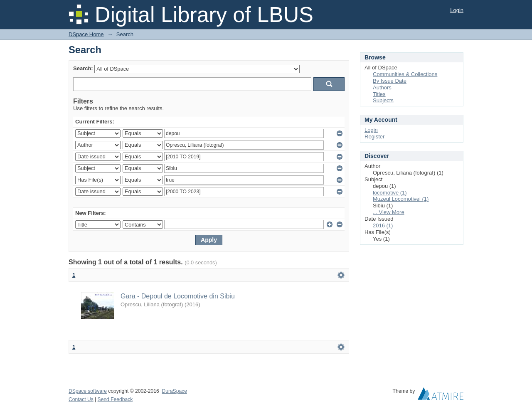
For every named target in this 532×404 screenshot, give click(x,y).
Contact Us (81, 399)
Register (374, 137)
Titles (379, 94)
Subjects (383, 100)
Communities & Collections (405, 74)
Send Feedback (115, 399)
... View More (389, 212)
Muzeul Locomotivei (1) (401, 199)
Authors (382, 87)
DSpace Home (86, 34)
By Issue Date (390, 81)
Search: (83, 68)
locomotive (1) (390, 193)
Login (457, 10)
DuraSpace (174, 391)
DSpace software (88, 391)
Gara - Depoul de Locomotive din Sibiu (178, 296)
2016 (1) (383, 225)
